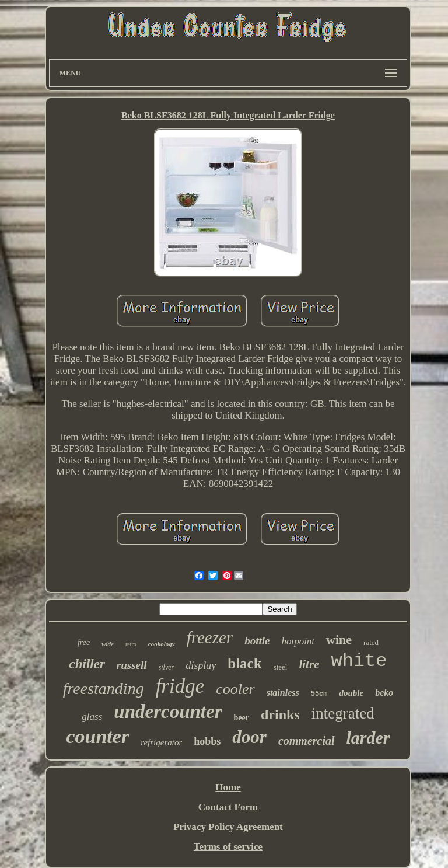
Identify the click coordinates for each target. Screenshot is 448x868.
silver (167, 667)
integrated (343, 713)
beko (384, 693)
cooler (235, 689)
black (244, 663)
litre (309, 664)
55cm (319, 694)
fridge (180, 686)
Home (228, 787)
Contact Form (228, 807)
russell (132, 665)
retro (131, 644)
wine (339, 639)
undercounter (168, 712)
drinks (280, 714)
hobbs (207, 741)
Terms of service (228, 847)
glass (92, 717)
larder (368, 738)
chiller (87, 664)
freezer (210, 637)
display (201, 665)
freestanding (104, 689)
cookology (162, 644)
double (352, 693)
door (249, 737)
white (359, 661)
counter (97, 736)
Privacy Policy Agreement (228, 827)
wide (108, 644)
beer (242, 718)
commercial (307, 741)
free (84, 642)
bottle (257, 641)
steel (281, 667)
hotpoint (298, 641)
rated (371, 642)
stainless (283, 693)
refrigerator (161, 742)
